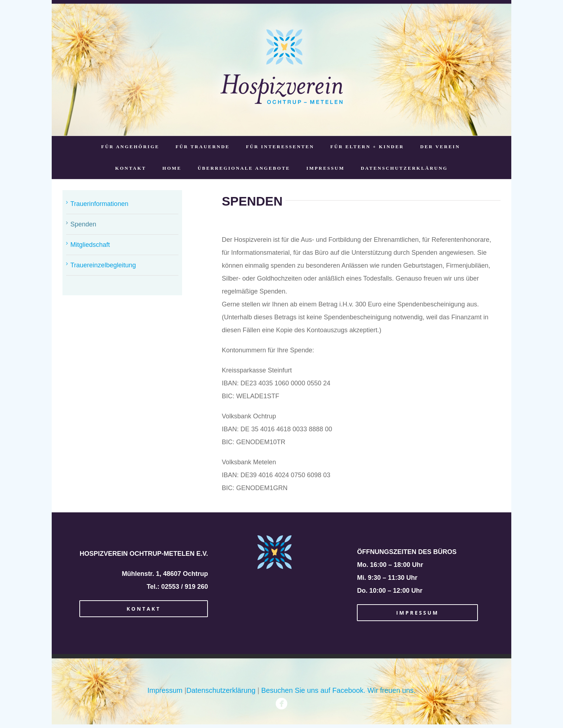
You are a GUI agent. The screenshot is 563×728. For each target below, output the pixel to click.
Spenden (83, 224)
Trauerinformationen (99, 204)
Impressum (165, 690)
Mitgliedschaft (90, 245)
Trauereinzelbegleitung (103, 265)
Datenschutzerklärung (221, 690)
